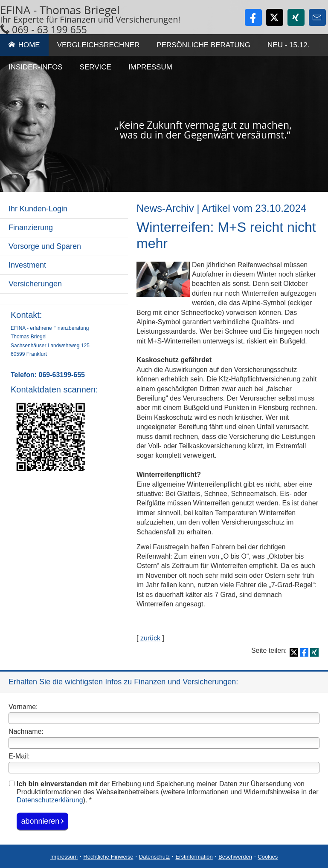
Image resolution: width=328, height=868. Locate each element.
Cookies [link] (268, 856)
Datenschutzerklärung (50, 800)
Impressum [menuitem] (150, 67)
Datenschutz (154, 856)
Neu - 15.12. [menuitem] (288, 45)
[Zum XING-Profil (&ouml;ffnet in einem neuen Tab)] (296, 17)
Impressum (64, 856)
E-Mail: (19, 756)
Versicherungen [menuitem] (35, 284)
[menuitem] (64, 299)
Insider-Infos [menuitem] (36, 67)
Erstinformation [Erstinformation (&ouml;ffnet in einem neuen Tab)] (194, 856)
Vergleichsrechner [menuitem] (99, 45)
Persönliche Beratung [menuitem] (203, 45)
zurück (150, 638)
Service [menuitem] (96, 67)
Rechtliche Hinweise (108, 856)
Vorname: (23, 707)
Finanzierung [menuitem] (31, 228)
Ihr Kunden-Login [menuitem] (38, 209)
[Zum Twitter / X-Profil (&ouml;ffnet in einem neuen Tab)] (275, 17)
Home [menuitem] (24, 45)
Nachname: (26, 731)
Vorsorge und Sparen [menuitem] (45, 246)
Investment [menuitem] (27, 265)
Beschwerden (235, 856)
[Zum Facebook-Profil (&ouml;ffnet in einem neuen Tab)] (253, 17)
